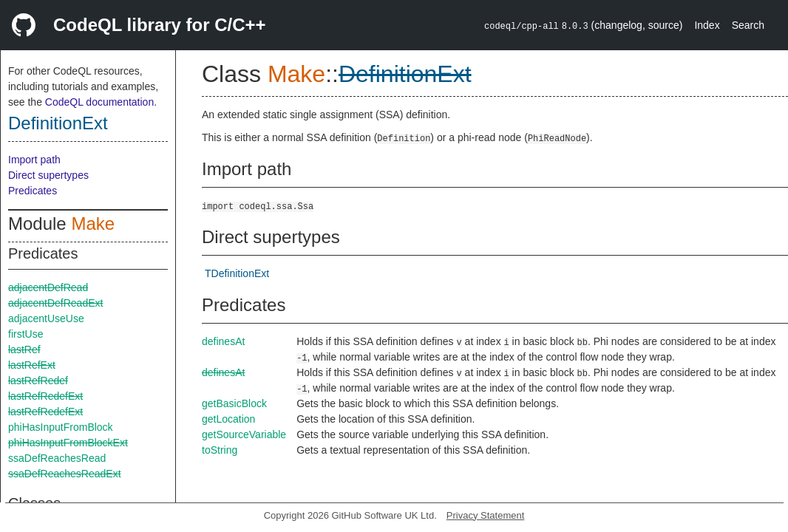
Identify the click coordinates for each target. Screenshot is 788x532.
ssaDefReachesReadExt (65, 474)
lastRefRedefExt (45, 396)
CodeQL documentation (99, 102)
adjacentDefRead (48, 287)
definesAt (223, 341)
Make (93, 224)
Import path (34, 160)
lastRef (24, 349)
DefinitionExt (58, 123)
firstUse (26, 334)
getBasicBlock (234, 403)
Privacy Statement (486, 515)
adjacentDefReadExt (55, 303)
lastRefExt (32, 365)
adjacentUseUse (46, 318)
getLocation (228, 419)
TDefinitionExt (237, 273)
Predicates (33, 191)
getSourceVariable (244, 434)
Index (707, 25)
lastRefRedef (38, 381)
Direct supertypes (48, 175)
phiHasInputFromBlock (61, 427)
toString (220, 450)
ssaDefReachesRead (57, 458)
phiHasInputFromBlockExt (68, 443)
